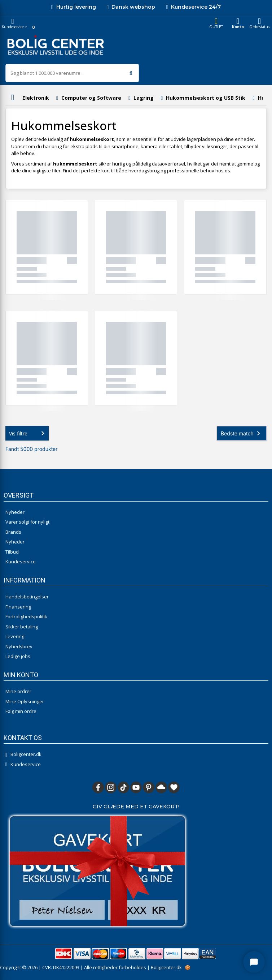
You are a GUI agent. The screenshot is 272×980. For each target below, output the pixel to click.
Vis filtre (28, 433)
